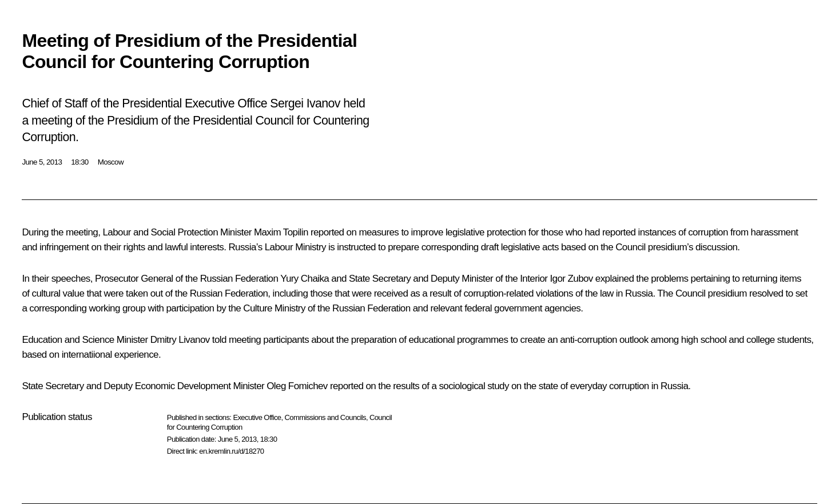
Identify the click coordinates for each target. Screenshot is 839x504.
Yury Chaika (305, 279)
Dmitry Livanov (180, 340)
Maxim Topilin (281, 232)
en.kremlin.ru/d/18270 (231, 451)
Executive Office (257, 417)
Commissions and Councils (325, 417)
